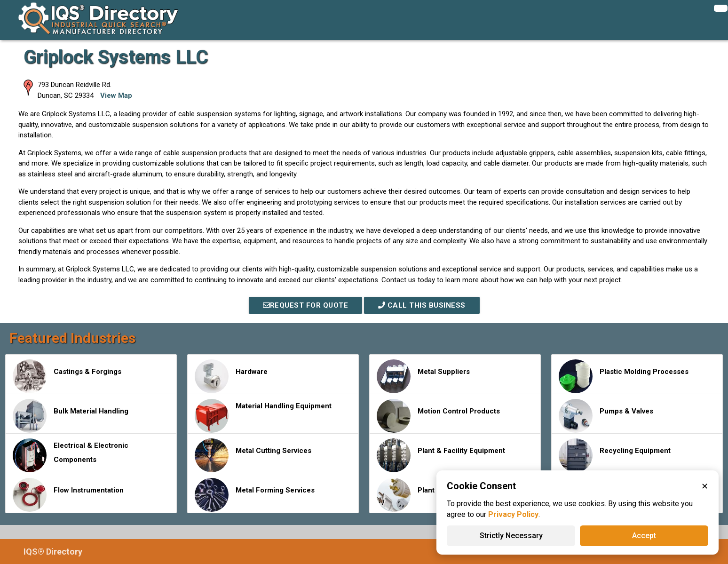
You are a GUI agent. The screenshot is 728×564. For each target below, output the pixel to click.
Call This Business (422, 305)
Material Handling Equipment (263, 416)
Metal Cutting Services (253, 455)
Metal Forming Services (255, 495)
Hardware (231, 376)
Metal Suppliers (423, 376)
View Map (116, 95)
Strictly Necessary (511, 536)
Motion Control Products (438, 416)
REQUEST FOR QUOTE (306, 305)
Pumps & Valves (606, 416)
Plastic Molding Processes (624, 376)
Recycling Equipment (615, 455)
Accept (644, 536)
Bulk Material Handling (71, 416)
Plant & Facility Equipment (441, 455)
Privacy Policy (513, 514)
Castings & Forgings (67, 376)
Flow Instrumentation (68, 495)
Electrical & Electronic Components (71, 455)
